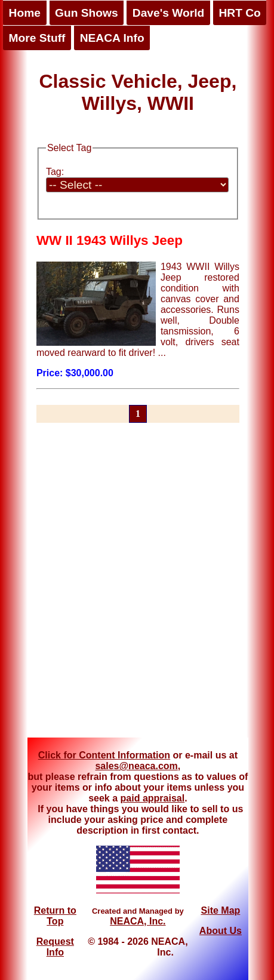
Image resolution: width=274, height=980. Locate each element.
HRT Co (239, 13)
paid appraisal (153, 798)
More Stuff (37, 38)
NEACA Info (112, 38)
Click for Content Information (104, 755)
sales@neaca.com (136, 766)
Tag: (55, 172)
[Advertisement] (133, 587)
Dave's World (168, 13)
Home (25, 13)
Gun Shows (87, 13)
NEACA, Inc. (138, 921)
